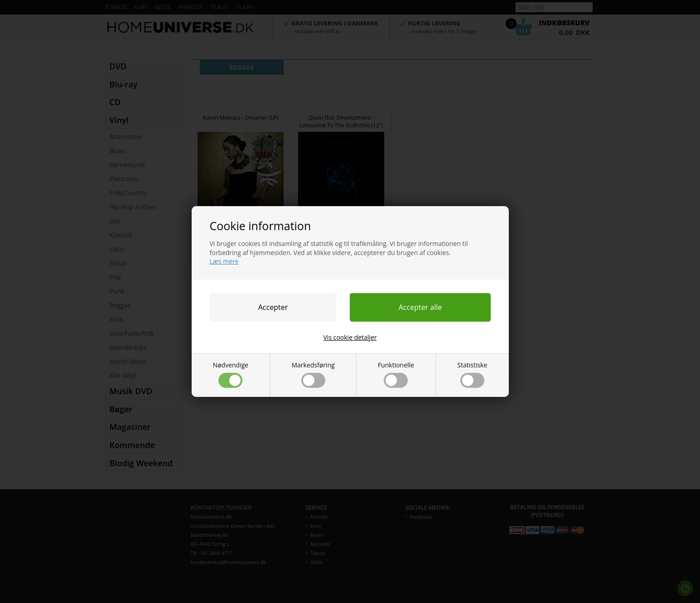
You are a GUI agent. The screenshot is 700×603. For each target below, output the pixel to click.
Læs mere (224, 261)
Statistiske (472, 374)
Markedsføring (313, 374)
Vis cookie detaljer (350, 337)
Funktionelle (396, 374)
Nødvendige (231, 374)
